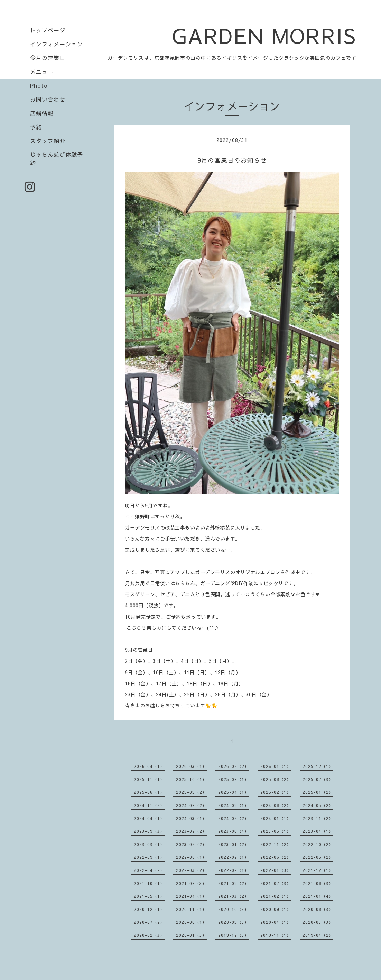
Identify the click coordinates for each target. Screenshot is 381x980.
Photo (39, 85)
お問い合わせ (48, 99)
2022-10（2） (318, 844)
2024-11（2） (149, 805)
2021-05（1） (149, 896)
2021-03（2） (234, 896)
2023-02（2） (191, 844)
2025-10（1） (191, 779)
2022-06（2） (276, 857)
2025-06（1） (149, 792)
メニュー (42, 72)
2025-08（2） (276, 779)
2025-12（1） (318, 766)
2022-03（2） (191, 870)
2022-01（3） (276, 870)
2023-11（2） (318, 818)
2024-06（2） (276, 805)
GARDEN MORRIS (264, 35)
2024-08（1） (234, 805)
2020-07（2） (149, 922)
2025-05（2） (191, 792)
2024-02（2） (234, 818)
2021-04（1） (191, 896)
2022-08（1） (191, 857)
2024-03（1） (191, 818)
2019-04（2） (318, 935)
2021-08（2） (234, 883)
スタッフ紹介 (48, 141)
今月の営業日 (48, 58)
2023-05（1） (276, 831)
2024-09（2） (191, 805)
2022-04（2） (149, 870)
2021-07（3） (276, 883)
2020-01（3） (191, 935)
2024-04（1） (149, 818)
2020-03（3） (318, 922)
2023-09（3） (149, 831)
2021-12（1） (318, 870)
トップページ (48, 30)
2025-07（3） (318, 779)
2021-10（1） (149, 883)
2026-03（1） (191, 766)
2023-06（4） (234, 831)
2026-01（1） (276, 766)
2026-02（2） (234, 766)
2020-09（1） (276, 909)
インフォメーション (57, 44)
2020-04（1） (276, 922)
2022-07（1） (234, 857)
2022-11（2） (276, 844)
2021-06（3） (318, 883)
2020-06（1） (191, 922)
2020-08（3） (318, 909)
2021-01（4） (318, 896)
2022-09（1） (149, 857)
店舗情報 (42, 113)
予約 (36, 127)
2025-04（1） (234, 792)
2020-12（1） (149, 909)
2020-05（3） (234, 922)
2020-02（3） (149, 935)
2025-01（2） (318, 792)
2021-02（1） (276, 896)
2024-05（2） (318, 805)
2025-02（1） (276, 792)
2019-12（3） (234, 935)
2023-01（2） (234, 844)
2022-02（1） (234, 870)
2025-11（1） (149, 779)
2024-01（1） (276, 818)
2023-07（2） (191, 831)
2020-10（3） (234, 909)
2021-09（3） (191, 883)
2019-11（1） (276, 935)
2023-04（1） (318, 831)
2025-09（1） (234, 779)
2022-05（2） (318, 857)
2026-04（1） (149, 766)
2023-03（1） (149, 844)
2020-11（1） (191, 909)
